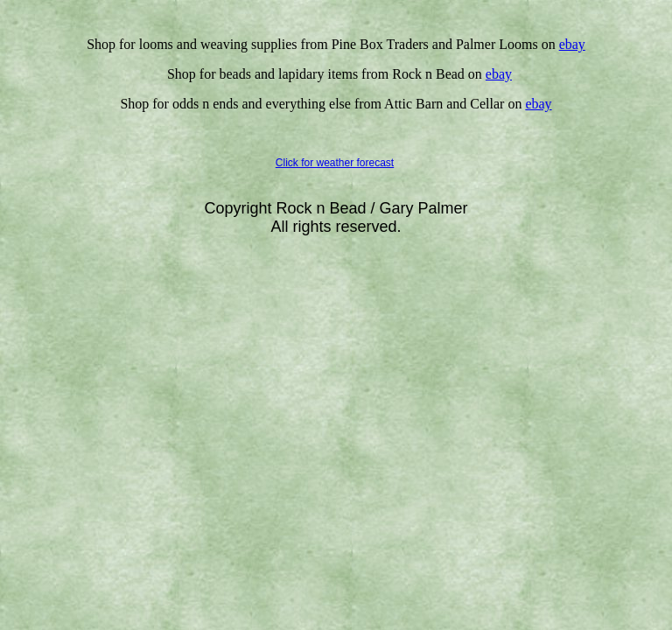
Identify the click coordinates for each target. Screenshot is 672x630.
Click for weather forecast (335, 163)
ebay (538, 104)
